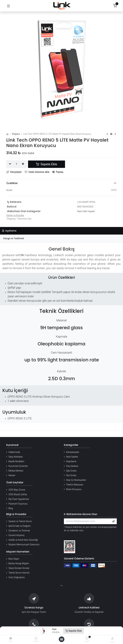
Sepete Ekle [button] (46, 164)
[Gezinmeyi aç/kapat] (8, 6)
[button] (113, 521)
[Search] (36, 639)
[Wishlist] (87, 638)
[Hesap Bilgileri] (113, 639)
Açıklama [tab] (9, 231)
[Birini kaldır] (10, 164)
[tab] (61, 238)
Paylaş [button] (58, 172)
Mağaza (16, 134)
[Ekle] (23, 164)
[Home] (11, 639)
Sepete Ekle (73, 631)
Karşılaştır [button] (14, 172)
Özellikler (12, 183)
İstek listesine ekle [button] (37, 172)
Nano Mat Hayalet (86, 211)
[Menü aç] (61, 639)
